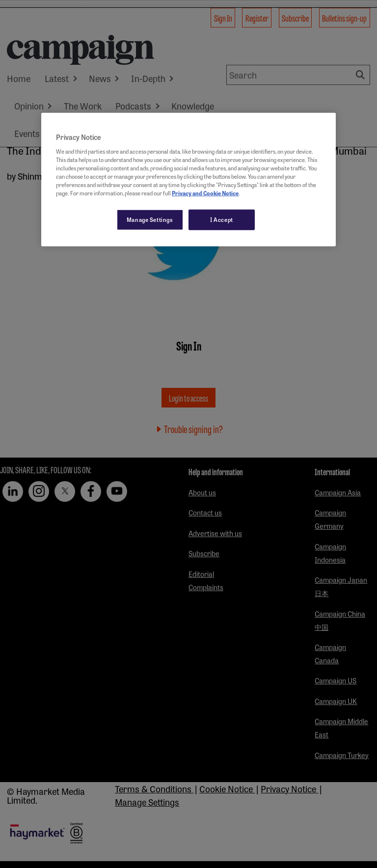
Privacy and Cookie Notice (205, 193)
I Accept (222, 219)
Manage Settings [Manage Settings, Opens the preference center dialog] (150, 219)
